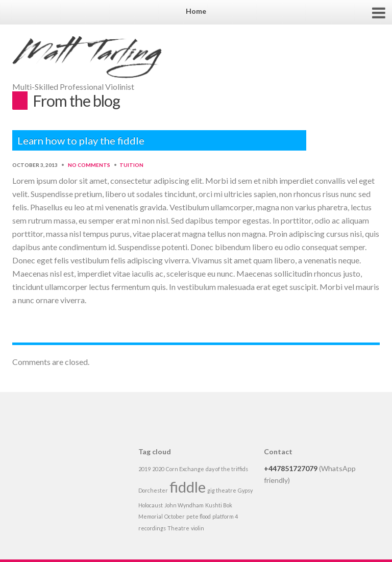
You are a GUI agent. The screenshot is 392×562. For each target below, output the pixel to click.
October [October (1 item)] (175, 516)
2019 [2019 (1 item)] (144, 469)
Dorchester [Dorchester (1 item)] (153, 490)
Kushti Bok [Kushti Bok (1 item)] (219, 505)
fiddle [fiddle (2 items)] (188, 487)
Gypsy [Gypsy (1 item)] (245, 490)
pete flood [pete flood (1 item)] (199, 516)
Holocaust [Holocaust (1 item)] (151, 505)
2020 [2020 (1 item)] (158, 469)
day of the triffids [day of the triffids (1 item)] (227, 469)
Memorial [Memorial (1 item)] (151, 516)
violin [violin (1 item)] (198, 528)
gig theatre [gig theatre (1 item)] (222, 490)
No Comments (89, 165)
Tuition (131, 165)
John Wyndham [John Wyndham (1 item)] (184, 505)
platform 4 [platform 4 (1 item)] (225, 516)
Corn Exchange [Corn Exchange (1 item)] (185, 469)
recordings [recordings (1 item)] (152, 528)
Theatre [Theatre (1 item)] (178, 528)
